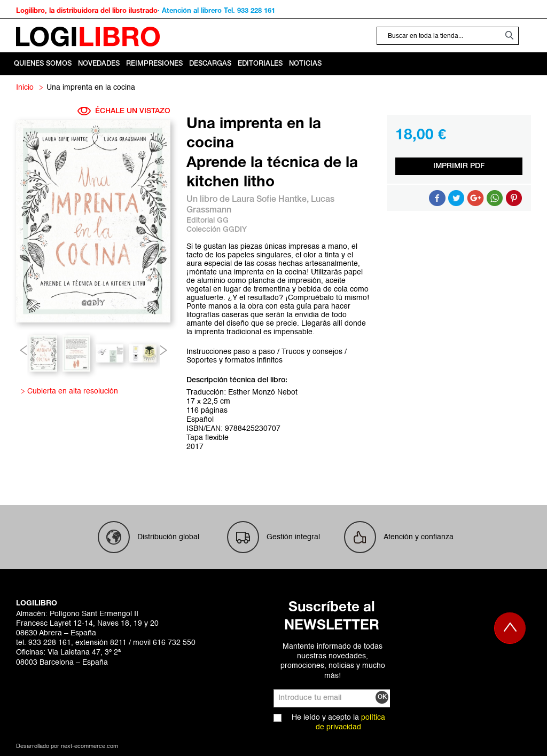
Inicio (25, 88)
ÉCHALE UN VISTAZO (124, 111)
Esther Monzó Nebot (263, 392)
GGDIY (235, 230)
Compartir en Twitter (456, 198)
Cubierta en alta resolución (71, 391)
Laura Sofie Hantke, (271, 200)
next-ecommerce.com (89, 747)
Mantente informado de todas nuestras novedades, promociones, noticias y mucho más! (333, 661)
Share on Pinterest (514, 198)
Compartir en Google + (475, 198)
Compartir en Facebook (437, 198)
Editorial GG (208, 221)
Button (495, 198)
